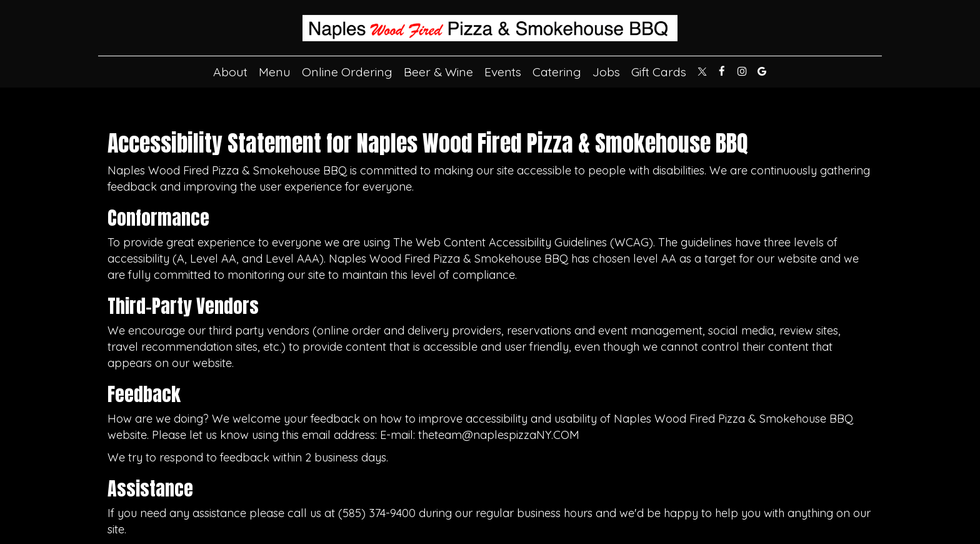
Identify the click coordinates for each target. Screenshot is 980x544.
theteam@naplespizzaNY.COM (499, 435)
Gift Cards (659, 72)
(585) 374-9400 (377, 513)
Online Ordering (347, 72)
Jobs (606, 72)
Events (503, 72)
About (230, 72)
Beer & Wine (438, 72)
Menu (275, 72)
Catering (557, 72)
